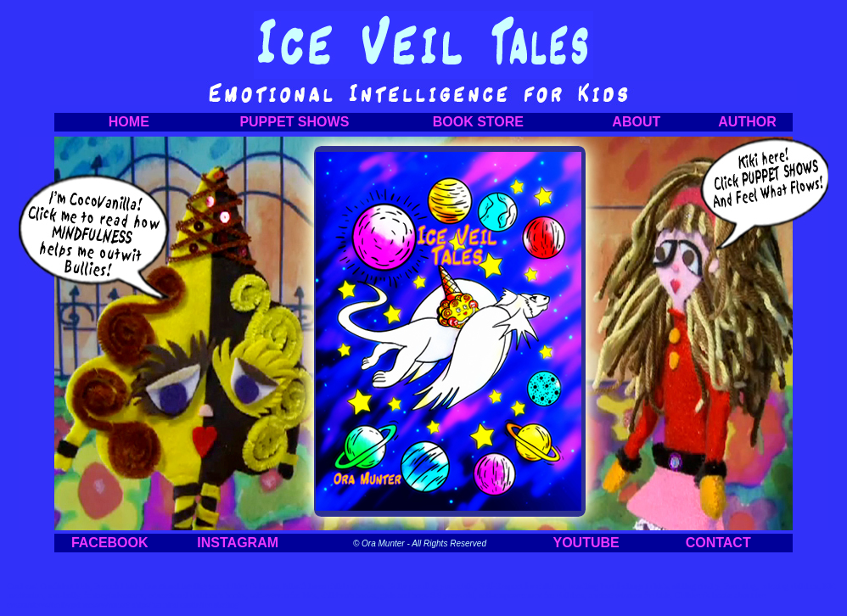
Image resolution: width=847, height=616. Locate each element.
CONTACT (718, 543)
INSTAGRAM (238, 543)
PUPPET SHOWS (294, 122)
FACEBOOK (110, 543)
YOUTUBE (586, 543)
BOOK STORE (478, 122)
